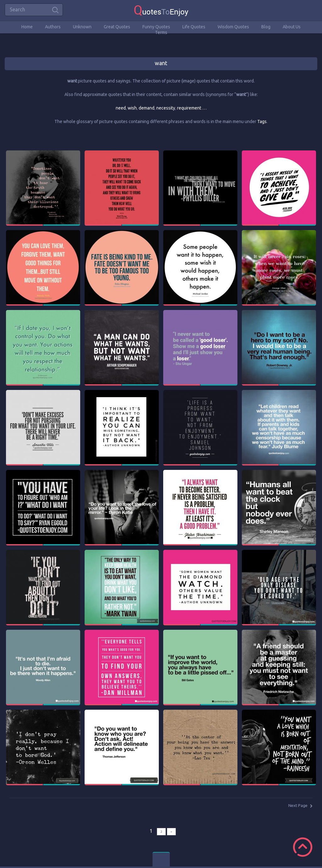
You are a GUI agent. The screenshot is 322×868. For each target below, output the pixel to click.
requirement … (192, 108)
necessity (166, 108)
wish (132, 108)
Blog (266, 27)
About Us (292, 27)
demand (147, 108)
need (121, 108)
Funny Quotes (156, 27)
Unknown (82, 27)
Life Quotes (194, 27)
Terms (161, 32)
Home (27, 27)
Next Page (298, 805)
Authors (53, 27)
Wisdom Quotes (233, 27)
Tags (262, 121)
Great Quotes (117, 27)
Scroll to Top (303, 847)
